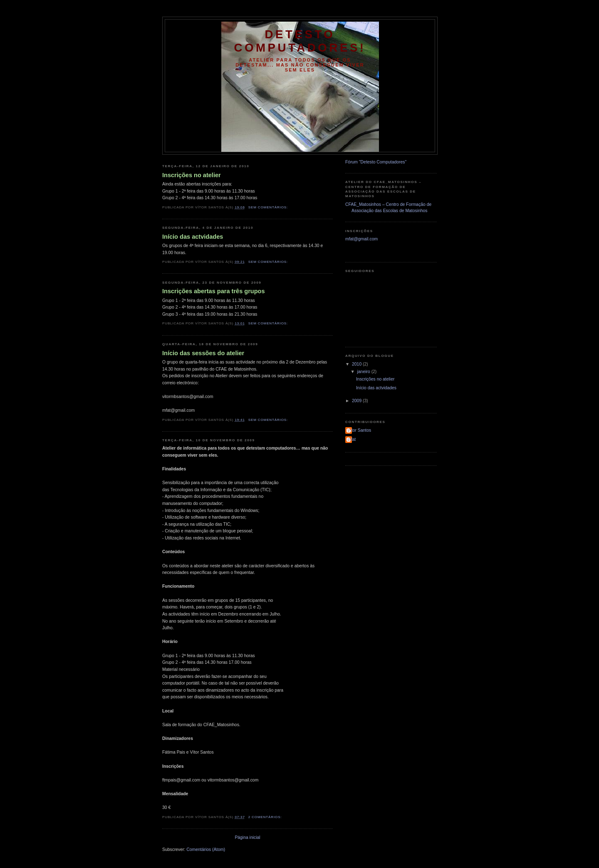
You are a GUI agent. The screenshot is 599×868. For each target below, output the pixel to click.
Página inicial (247, 837)
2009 (357, 401)
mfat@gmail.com (361, 239)
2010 (357, 364)
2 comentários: (266, 817)
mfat (351, 439)
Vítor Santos (359, 430)
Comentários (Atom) (206, 849)
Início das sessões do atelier (203, 353)
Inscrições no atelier (192, 175)
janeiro (364, 372)
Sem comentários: (269, 207)
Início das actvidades (193, 237)
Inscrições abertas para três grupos (214, 291)
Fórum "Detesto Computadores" (376, 162)
